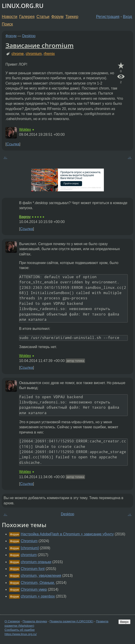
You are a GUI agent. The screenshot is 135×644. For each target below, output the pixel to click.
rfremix (49, 54)
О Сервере (12, 621)
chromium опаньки (36, 562)
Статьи (43, 17)
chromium (34, 54)
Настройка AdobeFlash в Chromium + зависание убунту (67, 534)
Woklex (25, 130)
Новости (10, 17)
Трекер (72, 17)
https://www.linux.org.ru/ (21, 634)
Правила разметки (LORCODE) (71, 621)
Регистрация (108, 17)
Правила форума (35, 621)
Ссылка (13, 144)
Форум (57, 17)
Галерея (27, 17)
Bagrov (25, 217)
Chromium (29, 541)
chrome (18, 54)
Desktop (29, 36)
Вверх (124, 622)
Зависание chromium (40, 45)
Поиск (7, 24)
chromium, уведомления (41, 576)
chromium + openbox (38, 596)
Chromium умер (34, 589)
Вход (127, 17)
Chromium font (33, 569)
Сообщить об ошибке (20, 630)
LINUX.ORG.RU (23, 6)
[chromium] (30, 548)
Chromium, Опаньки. (38, 583)
